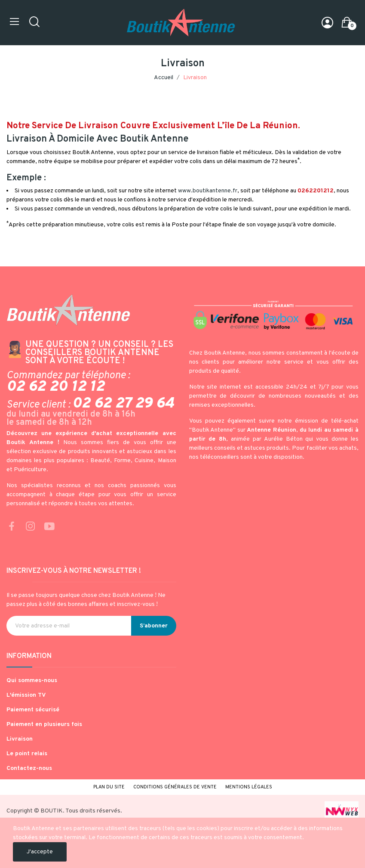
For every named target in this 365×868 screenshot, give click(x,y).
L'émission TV (26, 695)
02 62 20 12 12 (55, 387)
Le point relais (27, 754)
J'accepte (40, 852)
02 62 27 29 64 (123, 404)
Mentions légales (249, 787)
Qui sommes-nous (32, 681)
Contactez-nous (29, 768)
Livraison (20, 739)
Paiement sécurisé (33, 710)
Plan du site (109, 787)
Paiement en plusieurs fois (44, 724)
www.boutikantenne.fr (208, 191)
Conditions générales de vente (175, 787)
